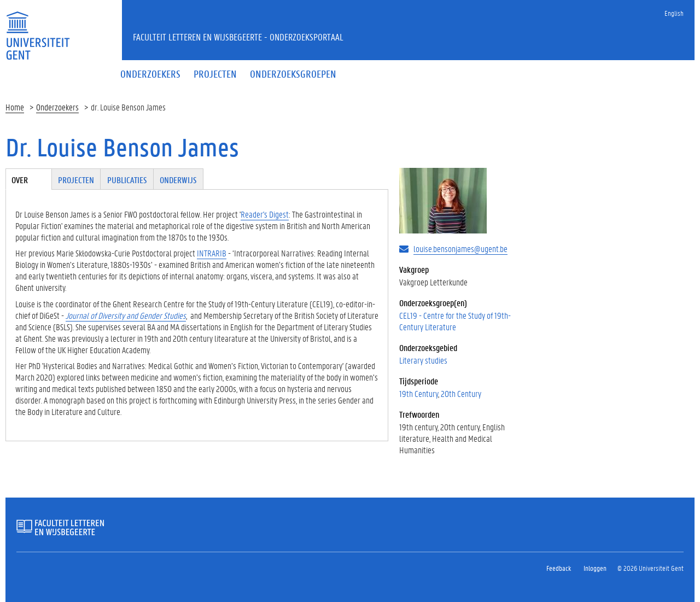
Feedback (559, 568)
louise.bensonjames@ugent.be (460, 249)
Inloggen (595, 568)
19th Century (419, 393)
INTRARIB (212, 253)
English (674, 13)
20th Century (461, 393)
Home (15, 107)
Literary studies (423, 360)
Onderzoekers (57, 107)
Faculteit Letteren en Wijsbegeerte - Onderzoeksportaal (238, 37)
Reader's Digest (265, 214)
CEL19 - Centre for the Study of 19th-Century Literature (455, 321)
